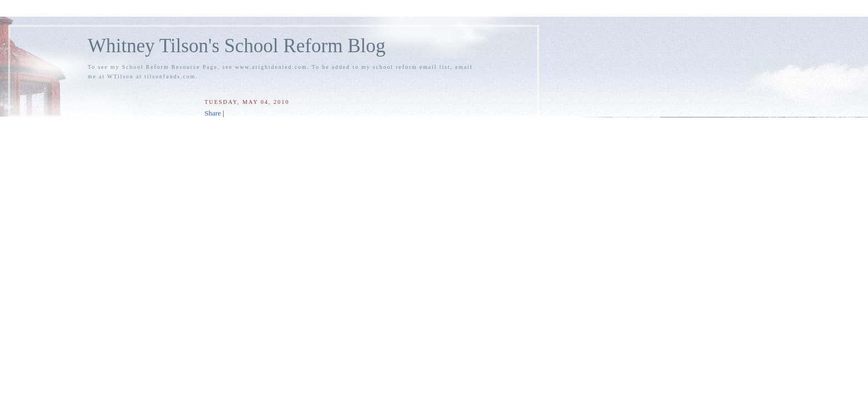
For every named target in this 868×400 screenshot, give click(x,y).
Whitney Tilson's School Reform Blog (236, 46)
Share (213, 113)
